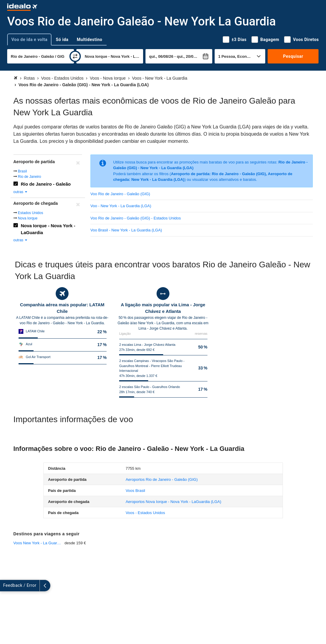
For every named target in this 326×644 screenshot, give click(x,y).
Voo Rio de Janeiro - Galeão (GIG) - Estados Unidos (136, 218)
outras (21, 192)
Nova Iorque (28, 218)
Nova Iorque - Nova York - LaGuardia (48, 229)
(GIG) (162, 479)
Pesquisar (293, 56)
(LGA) (173, 502)
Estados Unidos (31, 213)
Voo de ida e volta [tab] (29, 40)
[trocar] (75, 56)
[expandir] (5, 586)
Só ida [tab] (62, 40)
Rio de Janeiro (29, 177)
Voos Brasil (135, 491)
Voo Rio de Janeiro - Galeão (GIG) (120, 194)
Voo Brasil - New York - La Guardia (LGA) (126, 230)
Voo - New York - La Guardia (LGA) (121, 206)
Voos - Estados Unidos (145, 513)
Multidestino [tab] (90, 40)
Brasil (22, 171)
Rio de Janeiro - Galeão (46, 184)
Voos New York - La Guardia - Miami (39, 543)
